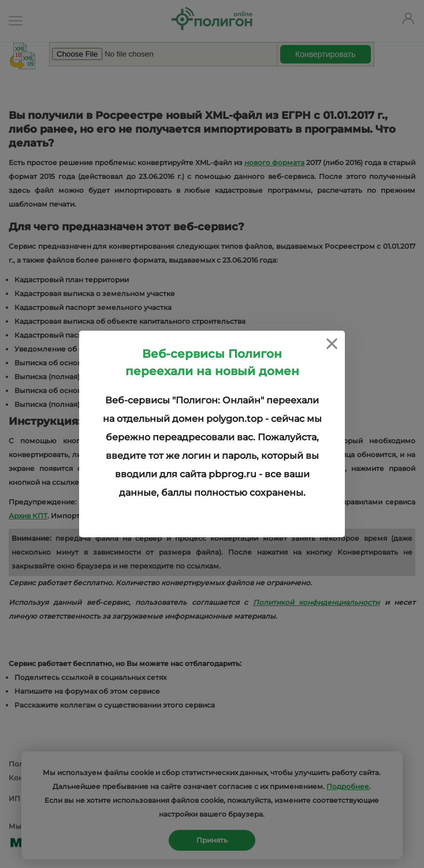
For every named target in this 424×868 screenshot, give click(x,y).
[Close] (332, 344)
